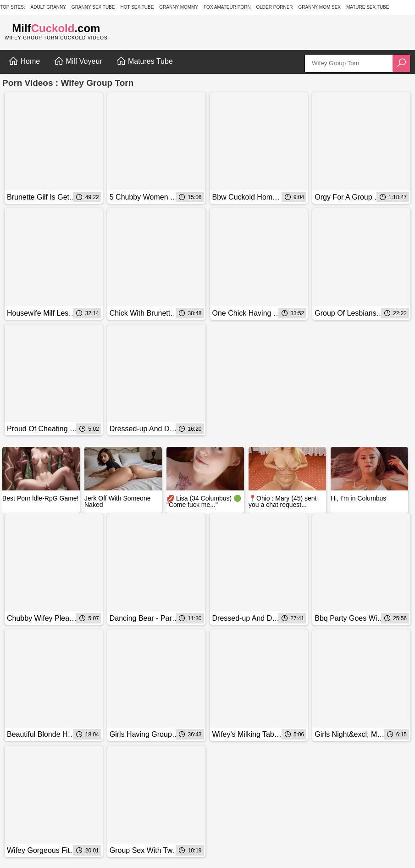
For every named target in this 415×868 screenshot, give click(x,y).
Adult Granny (48, 7)
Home (24, 61)
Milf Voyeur (78, 61)
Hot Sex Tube (137, 7)
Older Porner (275, 7)
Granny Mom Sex (319, 7)
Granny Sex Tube (93, 7)
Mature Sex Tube (368, 7)
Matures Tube (144, 61)
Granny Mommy (179, 7)
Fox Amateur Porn (227, 7)
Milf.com (56, 28)
